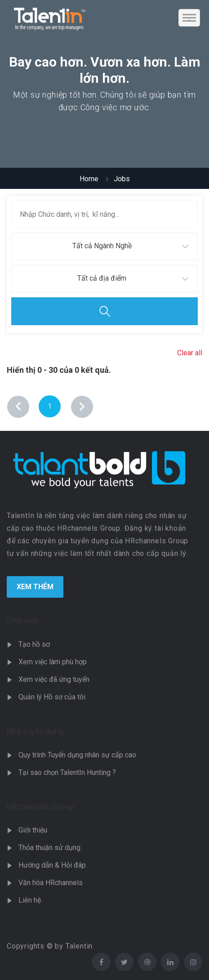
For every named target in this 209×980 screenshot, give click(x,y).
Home (89, 179)
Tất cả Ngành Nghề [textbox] (102, 246)
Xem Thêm (35, 587)
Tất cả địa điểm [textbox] (102, 278)
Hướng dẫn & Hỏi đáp (52, 865)
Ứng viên (22, 620)
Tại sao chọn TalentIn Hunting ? (67, 772)
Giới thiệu (33, 830)
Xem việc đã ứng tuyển (54, 679)
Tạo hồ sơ (34, 644)
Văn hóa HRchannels (51, 883)
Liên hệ (30, 900)
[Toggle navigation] (189, 18)
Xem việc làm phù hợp (53, 662)
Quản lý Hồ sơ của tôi (52, 697)
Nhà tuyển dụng (35, 731)
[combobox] (104, 246)
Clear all (190, 353)
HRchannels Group (40, 807)
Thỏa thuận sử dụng (49, 848)
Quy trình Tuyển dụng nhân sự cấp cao (77, 755)
